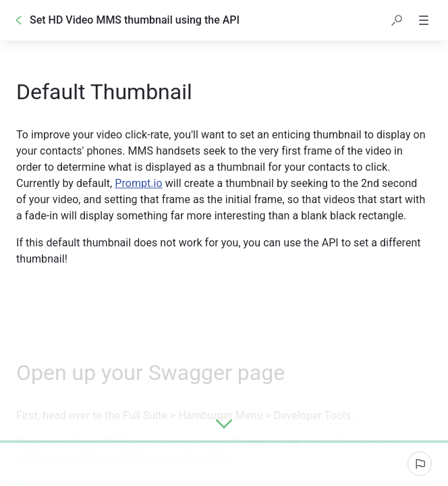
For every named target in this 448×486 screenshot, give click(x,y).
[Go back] (19, 20)
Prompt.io (138, 183)
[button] (397, 20)
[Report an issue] (420, 464)
